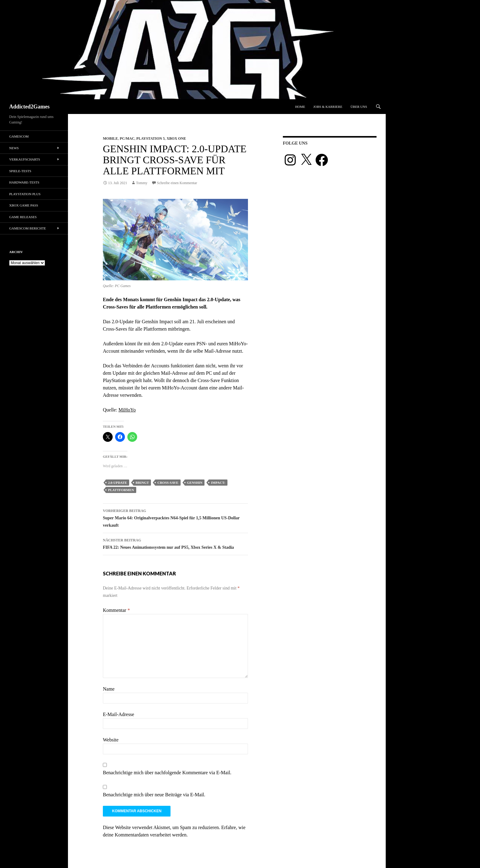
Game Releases (23, 217)
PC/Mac (127, 138)
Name (109, 689)
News (14, 148)
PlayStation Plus (25, 194)
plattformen (121, 490)
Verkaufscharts (25, 159)
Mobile (110, 138)
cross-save (168, 483)
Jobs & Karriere (328, 107)
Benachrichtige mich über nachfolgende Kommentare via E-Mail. (167, 773)
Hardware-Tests (24, 182)
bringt (142, 483)
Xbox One (176, 138)
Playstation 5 (150, 138)
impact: (218, 483)
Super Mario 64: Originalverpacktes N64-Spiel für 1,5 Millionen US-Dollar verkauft (175, 517)
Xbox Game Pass (24, 205)
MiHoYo (127, 410)
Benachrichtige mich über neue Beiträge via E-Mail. (154, 795)
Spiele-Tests (20, 171)
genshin (195, 483)
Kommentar (116, 610)
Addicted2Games (29, 107)
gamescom (19, 136)
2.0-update (118, 483)
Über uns (359, 107)
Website (111, 740)
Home (300, 107)
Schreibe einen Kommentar (177, 183)
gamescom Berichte (28, 228)
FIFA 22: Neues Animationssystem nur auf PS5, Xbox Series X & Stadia (175, 543)
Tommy (142, 183)
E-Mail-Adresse (118, 714)
